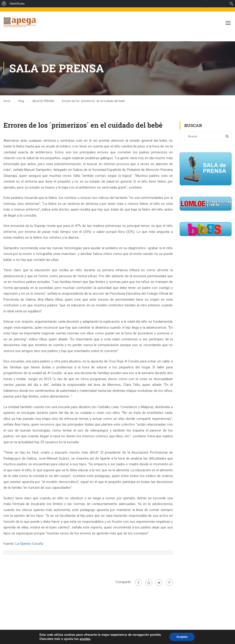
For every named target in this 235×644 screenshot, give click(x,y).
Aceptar (182, 637)
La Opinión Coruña (29, 544)
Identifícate (17, 4)
